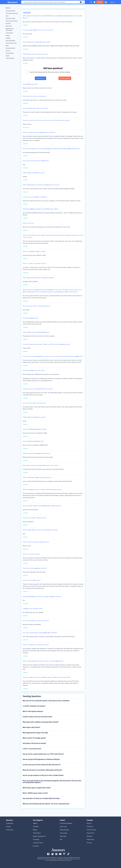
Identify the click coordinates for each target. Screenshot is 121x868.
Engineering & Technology (10, 29)
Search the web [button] (40, 78)
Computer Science (38, 843)
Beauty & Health (10, 18)
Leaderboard (10, 823)
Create (100, 2)
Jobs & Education (10, 41)
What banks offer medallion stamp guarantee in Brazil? (41, 722)
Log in (112, 2)
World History (37, 833)
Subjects (8, 8)
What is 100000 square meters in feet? (35, 793)
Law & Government (11, 43)
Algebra (35, 823)
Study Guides (64, 833)
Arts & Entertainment (12, 13)
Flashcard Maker (64, 830)
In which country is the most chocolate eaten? (37, 717)
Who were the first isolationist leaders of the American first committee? (46, 701)
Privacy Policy (90, 833)
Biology (35, 830)
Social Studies (10, 53)
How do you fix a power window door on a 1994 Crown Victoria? (43, 754)
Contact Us (90, 827)
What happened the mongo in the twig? (35, 733)
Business (8, 24)
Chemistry (36, 827)
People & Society (10, 48)
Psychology (36, 840)
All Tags (8, 827)
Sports (8, 56)
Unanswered (10, 830)
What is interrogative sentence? (33, 711)
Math (7, 46)
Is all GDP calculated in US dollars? (34, 706)
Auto (7, 16)
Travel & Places (10, 58)
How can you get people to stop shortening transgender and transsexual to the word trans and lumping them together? (52, 782)
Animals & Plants (10, 11)
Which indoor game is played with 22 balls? (37, 788)
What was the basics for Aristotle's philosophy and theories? (42, 770)
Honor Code (63, 827)
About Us (89, 823)
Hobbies (8, 38)
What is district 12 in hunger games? (34, 738)
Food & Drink (9, 33)
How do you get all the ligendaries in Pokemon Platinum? (41, 759)
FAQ (61, 840)
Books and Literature (12, 21)
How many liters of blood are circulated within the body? (41, 798)
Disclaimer (90, 836)
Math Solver (63, 836)
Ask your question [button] (65, 78)
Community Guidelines (66, 823)
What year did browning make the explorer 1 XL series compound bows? (46, 804)
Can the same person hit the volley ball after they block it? (42, 765)
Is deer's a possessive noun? (32, 749)
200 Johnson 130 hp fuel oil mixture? (34, 743)
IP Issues (89, 843)
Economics (36, 846)
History (8, 35)
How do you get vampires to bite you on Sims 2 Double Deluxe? (43, 775)
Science (8, 51)
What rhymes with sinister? (31, 727)
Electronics (9, 26)
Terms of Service (91, 830)
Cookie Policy (90, 840)
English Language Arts (39, 836)
